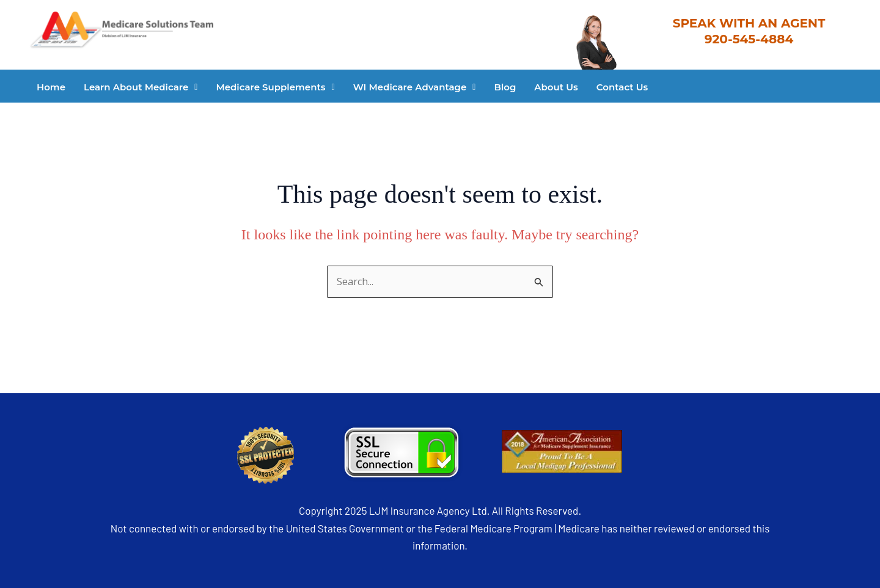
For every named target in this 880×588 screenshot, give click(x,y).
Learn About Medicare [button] (141, 87)
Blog (505, 87)
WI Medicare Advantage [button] (415, 87)
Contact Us (622, 87)
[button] (141, 87)
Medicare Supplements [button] (275, 87)
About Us (556, 87)
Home (51, 87)
